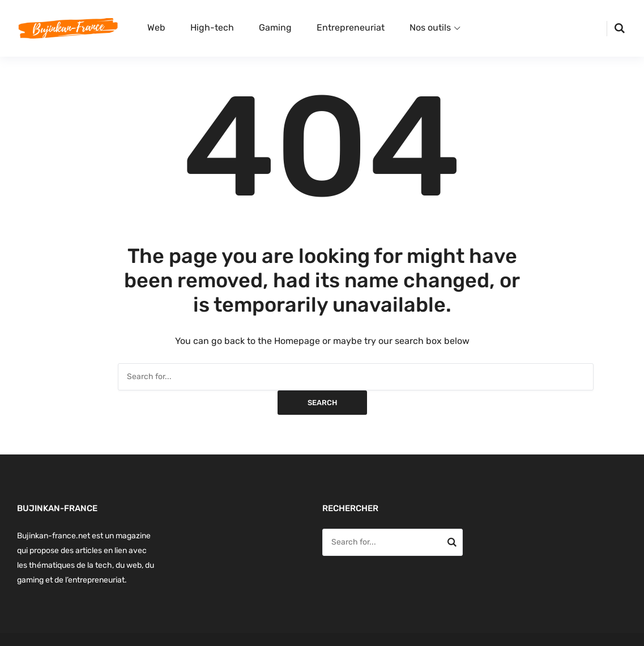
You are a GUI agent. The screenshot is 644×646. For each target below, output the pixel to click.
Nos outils (430, 27)
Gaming (275, 27)
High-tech (212, 27)
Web (156, 27)
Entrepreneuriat (351, 27)
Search (322, 403)
